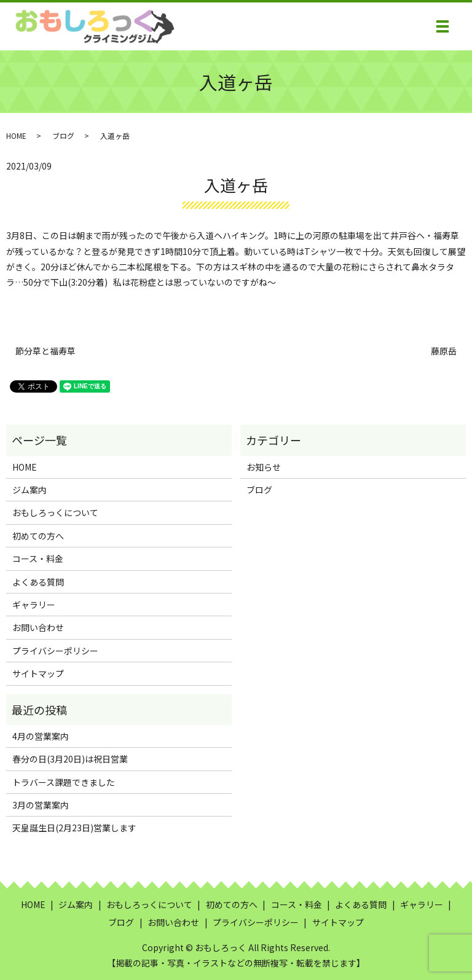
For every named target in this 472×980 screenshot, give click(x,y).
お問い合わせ (38, 627)
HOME (16, 135)
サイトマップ (38, 673)
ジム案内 (29, 490)
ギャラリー (34, 605)
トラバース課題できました (64, 782)
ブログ (63, 135)
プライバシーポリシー (55, 651)
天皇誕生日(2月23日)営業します (74, 828)
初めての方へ (38, 536)
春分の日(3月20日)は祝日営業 (70, 759)
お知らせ (264, 467)
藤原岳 (444, 351)
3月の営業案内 (41, 805)
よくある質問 (38, 582)
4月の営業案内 (41, 736)
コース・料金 (38, 559)
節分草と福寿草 (45, 351)
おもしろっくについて (55, 512)
